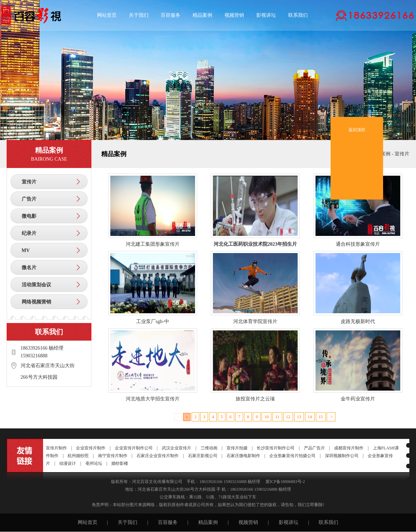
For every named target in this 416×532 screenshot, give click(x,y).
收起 (403, 112)
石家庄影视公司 (203, 456)
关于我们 (139, 15)
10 (266, 417)
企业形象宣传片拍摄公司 (292, 456)
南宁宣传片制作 (113, 456)
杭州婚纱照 (78, 456)
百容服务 (171, 15)
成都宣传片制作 (349, 448)
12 (288, 417)
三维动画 (209, 448)
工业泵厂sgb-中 (153, 321)
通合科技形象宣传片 (358, 244)
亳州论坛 (94, 463)
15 (321, 417)
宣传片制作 (56, 448)
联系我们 (298, 15)
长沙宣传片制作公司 (276, 448)
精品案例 (202, 15)
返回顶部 (357, 125)
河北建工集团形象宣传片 (153, 244)
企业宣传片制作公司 (134, 448)
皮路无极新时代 (358, 321)
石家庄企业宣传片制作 (158, 456)
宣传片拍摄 (237, 448)
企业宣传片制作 (91, 448)
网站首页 (107, 15)
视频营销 (234, 15)
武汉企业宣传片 (176, 448)
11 (277, 417)
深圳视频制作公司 (342, 456)
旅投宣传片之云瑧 (255, 399)
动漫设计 (68, 463)
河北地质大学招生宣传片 (153, 399)
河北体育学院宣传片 (255, 321)
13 (299, 417)
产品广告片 (314, 448)
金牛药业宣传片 (358, 399)
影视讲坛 (266, 15)
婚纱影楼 (120, 463)
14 (310, 417)
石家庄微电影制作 (243, 456)
